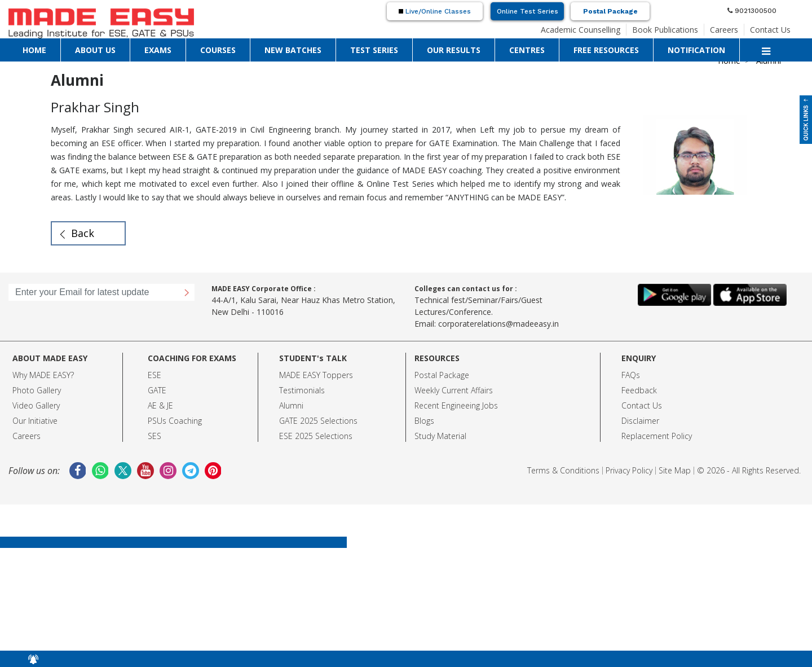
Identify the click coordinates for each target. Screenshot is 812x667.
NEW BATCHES (293, 50)
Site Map (675, 470)
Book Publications (665, 30)
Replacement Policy (657, 436)
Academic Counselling (581, 30)
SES (155, 436)
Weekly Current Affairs (454, 390)
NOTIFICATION (696, 50)
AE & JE (160, 405)
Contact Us (770, 30)
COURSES (218, 50)
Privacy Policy (629, 470)
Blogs (424, 421)
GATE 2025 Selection (316, 421)
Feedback (639, 390)
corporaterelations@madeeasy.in (498, 324)
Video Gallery (36, 405)
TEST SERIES (374, 50)
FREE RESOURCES (606, 50)
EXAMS (158, 50)
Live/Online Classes (435, 11)
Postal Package (610, 11)
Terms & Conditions (563, 470)
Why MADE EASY (41, 375)
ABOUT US (95, 50)
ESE (155, 375)
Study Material (440, 436)
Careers (724, 30)
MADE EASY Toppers (316, 375)
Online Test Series (528, 11)
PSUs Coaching (175, 421)
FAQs (631, 375)
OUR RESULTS (454, 50)
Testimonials (302, 390)
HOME (34, 50)
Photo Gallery (37, 390)
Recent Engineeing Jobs (456, 405)
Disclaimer (640, 421)
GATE (157, 390)
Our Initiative (35, 421)
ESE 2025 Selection (314, 436)
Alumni (291, 405)
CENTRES (527, 50)
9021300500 (752, 11)
